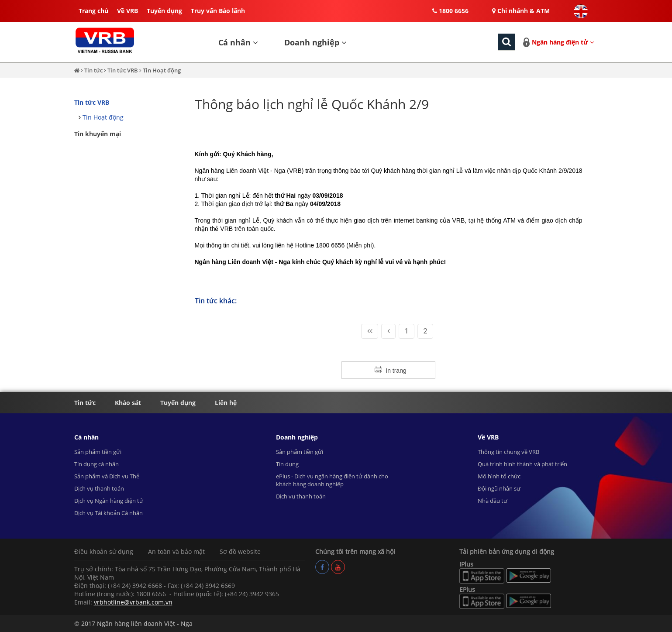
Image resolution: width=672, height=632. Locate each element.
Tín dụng (287, 464)
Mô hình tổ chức (499, 476)
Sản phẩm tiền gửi (98, 452)
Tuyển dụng (164, 11)
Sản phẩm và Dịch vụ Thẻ (107, 476)
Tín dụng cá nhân (96, 464)
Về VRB (128, 11)
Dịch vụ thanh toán (99, 488)
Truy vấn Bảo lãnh (218, 11)
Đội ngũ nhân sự (499, 488)
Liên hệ (226, 403)
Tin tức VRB (123, 70)
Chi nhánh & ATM (521, 11)
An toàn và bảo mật (176, 551)
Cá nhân (238, 42)
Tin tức (94, 70)
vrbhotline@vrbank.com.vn (133, 602)
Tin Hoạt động (162, 70)
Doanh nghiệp (315, 42)
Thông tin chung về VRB (508, 452)
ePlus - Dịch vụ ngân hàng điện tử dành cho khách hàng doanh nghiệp (332, 480)
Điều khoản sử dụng (104, 551)
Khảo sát (128, 403)
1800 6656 (450, 11)
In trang (396, 371)
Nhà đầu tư (493, 501)
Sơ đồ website (240, 551)
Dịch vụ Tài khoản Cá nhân (109, 513)
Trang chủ (93, 11)
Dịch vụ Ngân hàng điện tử (109, 501)
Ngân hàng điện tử (563, 42)
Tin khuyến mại (98, 134)
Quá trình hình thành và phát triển (522, 464)
